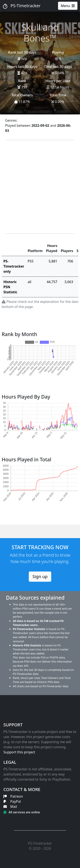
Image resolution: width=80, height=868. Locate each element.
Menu (68, 6)
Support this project (19, 752)
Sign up (40, 577)
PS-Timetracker (22, 6)
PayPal (12, 801)
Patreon (13, 796)
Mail (10, 807)
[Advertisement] (40, 187)
